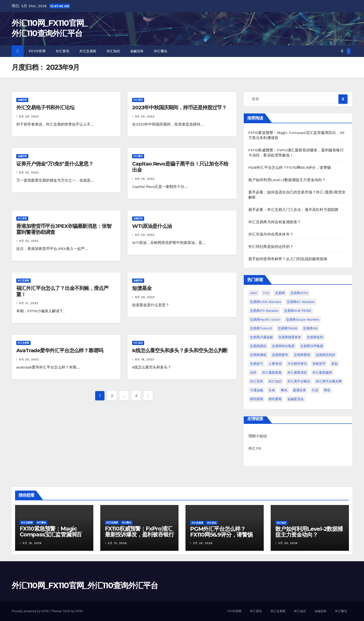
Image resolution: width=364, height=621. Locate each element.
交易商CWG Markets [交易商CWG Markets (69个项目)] (266, 302)
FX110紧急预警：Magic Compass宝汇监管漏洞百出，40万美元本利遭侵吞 (51, 534)
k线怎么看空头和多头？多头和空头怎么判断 (180, 350)
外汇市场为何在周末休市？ (271, 234)
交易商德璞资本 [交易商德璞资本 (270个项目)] (290, 337)
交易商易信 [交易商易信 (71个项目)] (258, 346)
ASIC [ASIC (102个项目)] (254, 293)
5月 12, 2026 (117, 543)
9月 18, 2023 (145, 359)
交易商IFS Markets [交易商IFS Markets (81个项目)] (264, 311)
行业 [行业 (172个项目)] (315, 390)
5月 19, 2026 (32, 543)
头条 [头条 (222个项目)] (272, 390)
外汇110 (255, 448)
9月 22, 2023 (29, 241)
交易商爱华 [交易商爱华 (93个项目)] (280, 355)
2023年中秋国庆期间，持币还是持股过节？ (179, 108)
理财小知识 (258, 436)
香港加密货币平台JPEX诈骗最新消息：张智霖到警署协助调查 (64, 229)
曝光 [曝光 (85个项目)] (284, 390)
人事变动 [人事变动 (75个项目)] (275, 364)
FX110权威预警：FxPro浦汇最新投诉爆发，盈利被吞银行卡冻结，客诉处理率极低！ (139, 534)
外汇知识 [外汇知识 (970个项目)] (275, 381)
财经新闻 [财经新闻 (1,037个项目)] (257, 399)
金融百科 (137, 51)
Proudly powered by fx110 (31, 611)
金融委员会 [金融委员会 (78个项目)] (296, 399)
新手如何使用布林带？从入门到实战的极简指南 (288, 259)
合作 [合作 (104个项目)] (253, 372)
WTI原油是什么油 (152, 226)
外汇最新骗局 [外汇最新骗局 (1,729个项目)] (322, 372)
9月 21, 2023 (29, 303)
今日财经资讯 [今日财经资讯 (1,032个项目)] (297, 364)
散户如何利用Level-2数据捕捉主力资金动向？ (287, 180)
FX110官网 (37, 51)
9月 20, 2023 (145, 297)
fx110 (79, 611)
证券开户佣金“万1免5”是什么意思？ (55, 164)
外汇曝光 (161, 51)
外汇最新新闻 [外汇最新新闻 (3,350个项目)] (272, 372)
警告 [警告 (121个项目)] (327, 390)
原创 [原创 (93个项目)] (335, 364)
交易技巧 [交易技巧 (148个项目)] (257, 364)
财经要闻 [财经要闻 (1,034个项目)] (275, 399)
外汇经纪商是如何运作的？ (271, 247)
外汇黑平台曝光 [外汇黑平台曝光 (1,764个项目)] (299, 381)
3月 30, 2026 (203, 543)
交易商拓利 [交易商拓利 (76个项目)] (315, 337)
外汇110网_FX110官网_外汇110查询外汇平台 (85, 585)
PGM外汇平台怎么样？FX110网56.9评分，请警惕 (290, 168)
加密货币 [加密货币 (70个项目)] (319, 364)
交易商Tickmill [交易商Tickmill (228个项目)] (261, 328)
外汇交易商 (88, 51)
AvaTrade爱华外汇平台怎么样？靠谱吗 (60, 350)
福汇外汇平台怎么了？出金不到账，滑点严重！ (62, 291)
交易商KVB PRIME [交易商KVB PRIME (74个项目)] (298, 311)
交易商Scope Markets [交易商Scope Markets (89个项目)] (303, 319)
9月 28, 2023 (29, 116)
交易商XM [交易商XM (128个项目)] (310, 328)
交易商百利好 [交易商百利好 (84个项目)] (325, 355)
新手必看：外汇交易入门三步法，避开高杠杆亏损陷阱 (294, 210)
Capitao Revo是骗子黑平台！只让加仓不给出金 (180, 167)
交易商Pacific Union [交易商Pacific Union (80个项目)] (265, 319)
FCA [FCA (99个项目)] (266, 293)
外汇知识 (113, 51)
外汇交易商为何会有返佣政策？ (275, 222)
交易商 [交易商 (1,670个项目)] (280, 293)
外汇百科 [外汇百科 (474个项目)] (257, 381)
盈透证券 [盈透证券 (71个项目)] (299, 390)
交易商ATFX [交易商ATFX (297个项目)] (299, 293)
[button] (342, 51)
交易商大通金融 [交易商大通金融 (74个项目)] (261, 337)
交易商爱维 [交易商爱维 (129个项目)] (302, 355)
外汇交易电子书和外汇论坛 (45, 108)
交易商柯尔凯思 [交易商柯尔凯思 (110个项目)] (283, 346)
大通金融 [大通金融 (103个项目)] (257, 390)
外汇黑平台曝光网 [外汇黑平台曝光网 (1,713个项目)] (329, 381)
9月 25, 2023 (145, 116)
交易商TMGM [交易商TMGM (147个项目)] (288, 328)
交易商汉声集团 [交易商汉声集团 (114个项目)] (312, 346)
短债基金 (142, 288)
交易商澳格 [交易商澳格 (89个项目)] (258, 355)
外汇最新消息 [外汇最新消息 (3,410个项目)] (297, 372)
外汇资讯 (62, 51)
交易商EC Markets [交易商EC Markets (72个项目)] (301, 302)
